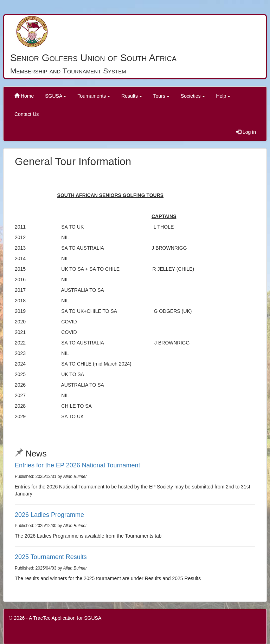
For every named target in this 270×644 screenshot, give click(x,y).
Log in (246, 132)
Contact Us (27, 114)
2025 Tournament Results (51, 557)
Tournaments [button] (94, 96)
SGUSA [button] (56, 96)
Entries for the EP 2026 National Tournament (78, 465)
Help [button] (223, 96)
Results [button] (132, 96)
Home (24, 96)
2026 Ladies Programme (49, 515)
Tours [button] (161, 96)
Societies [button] (193, 96)
